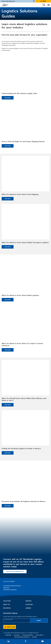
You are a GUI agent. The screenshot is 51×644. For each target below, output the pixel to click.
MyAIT (43, 1)
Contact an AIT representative (15, 572)
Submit (39, 620)
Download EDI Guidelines (10, 589)
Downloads (6, 588)
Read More (8, 98)
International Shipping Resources (12, 586)
